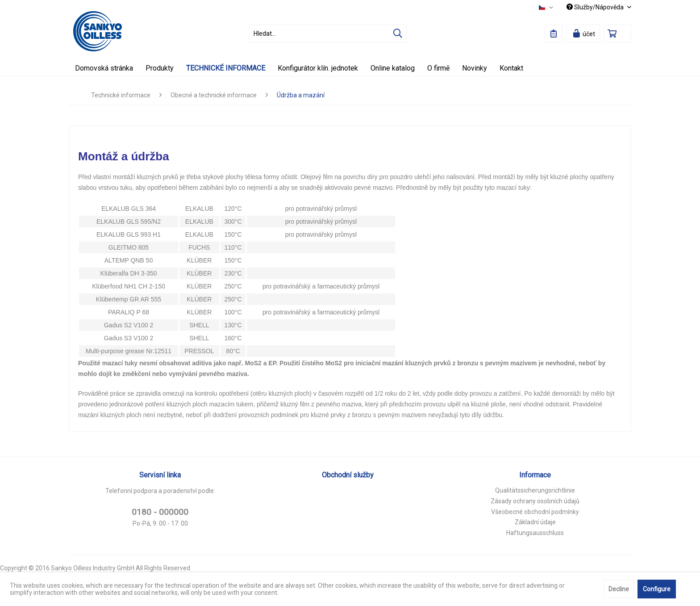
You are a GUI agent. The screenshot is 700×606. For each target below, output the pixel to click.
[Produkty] (160, 68)
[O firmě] (438, 68)
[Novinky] (475, 68)
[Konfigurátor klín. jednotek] (318, 68)
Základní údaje (535, 522)
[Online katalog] (393, 68)
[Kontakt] (511, 68)
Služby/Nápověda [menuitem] (596, 7)
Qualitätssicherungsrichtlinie (535, 490)
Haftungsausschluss (535, 533)
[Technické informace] (226, 68)
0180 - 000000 (160, 512)
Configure (657, 589)
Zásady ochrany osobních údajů (535, 501)
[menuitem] (328, 33)
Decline (619, 589)
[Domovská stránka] (104, 68)
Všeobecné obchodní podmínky (535, 512)
